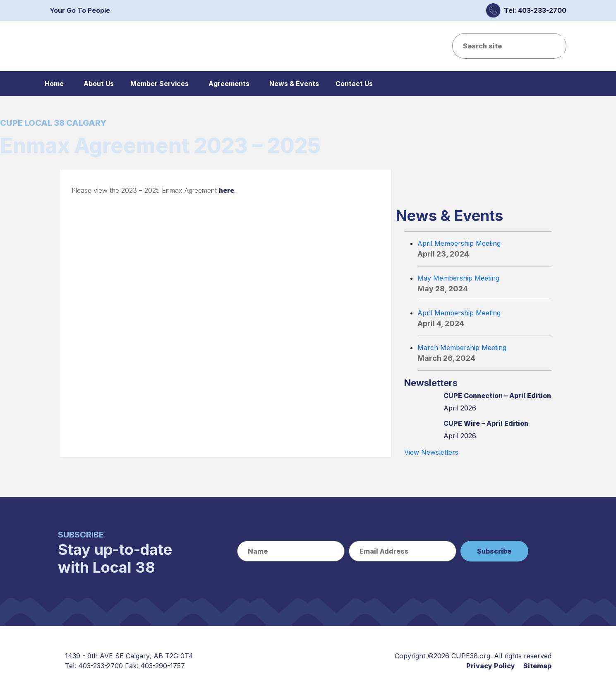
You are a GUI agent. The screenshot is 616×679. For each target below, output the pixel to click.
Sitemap (537, 666)
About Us (99, 84)
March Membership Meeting (462, 348)
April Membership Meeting (459, 243)
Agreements (229, 84)
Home (54, 84)
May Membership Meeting (458, 278)
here (227, 190)
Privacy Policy (491, 666)
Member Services (159, 84)
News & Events (294, 84)
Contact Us (354, 84)
